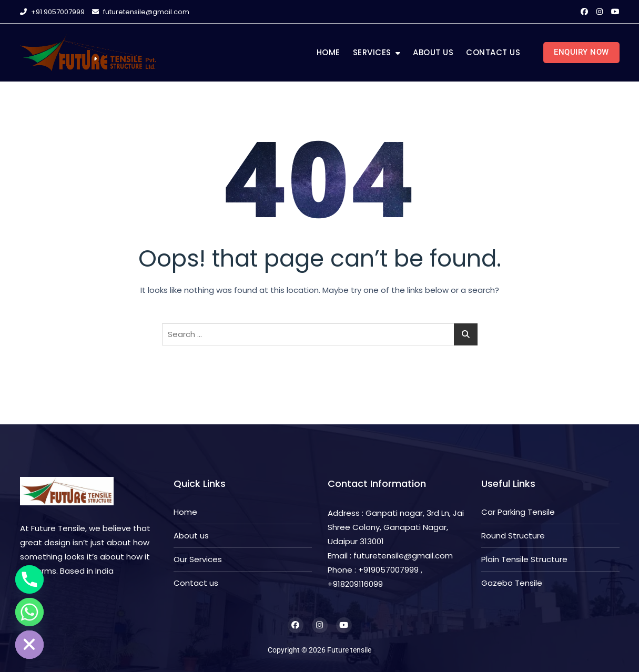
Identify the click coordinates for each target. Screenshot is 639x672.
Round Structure (513, 536)
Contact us (493, 52)
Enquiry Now (581, 52)
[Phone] (29, 579)
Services (372, 52)
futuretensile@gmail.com (141, 12)
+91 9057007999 (52, 12)
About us (433, 52)
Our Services (198, 559)
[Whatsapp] (29, 612)
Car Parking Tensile (518, 512)
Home (328, 52)
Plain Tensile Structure (524, 559)
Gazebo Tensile (512, 583)
